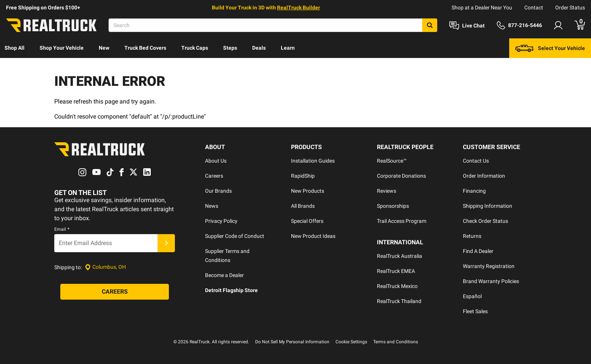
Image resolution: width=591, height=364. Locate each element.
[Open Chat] (467, 26)
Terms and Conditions (396, 342)
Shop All (15, 48)
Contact (534, 8)
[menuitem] (15, 48)
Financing (474, 191)
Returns (472, 236)
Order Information (484, 176)
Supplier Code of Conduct (235, 236)
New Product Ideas (313, 236)
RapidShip (303, 176)
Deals (259, 48)
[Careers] (115, 292)
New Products (308, 191)
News (212, 206)
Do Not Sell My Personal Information (292, 342)
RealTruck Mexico (397, 286)
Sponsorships (393, 206)
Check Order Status (485, 221)
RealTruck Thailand (399, 301)
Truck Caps (195, 48)
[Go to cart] (580, 25)
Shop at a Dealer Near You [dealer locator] (482, 8)
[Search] (273, 25)
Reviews (387, 191)
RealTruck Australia (400, 256)
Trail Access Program (402, 221)
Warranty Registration (489, 266)
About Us (216, 161)
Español (472, 296)
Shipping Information (488, 206)
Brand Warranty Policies (491, 281)
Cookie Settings (351, 342)
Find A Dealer (478, 251)
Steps (230, 48)
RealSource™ (392, 161)
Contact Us (476, 161)
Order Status (570, 8)
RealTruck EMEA (396, 271)
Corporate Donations (401, 176)
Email (62, 229)
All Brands (303, 206)
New (104, 48)
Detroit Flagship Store (231, 290)
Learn (288, 48)
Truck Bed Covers (145, 48)
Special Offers (307, 221)
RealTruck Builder (299, 8)
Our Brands (218, 191)
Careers (214, 176)
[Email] (106, 243)
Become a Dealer (224, 275)
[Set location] (105, 267)
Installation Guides (313, 161)
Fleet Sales (475, 311)
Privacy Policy (221, 221)
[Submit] (166, 243)
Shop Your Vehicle (62, 48)
